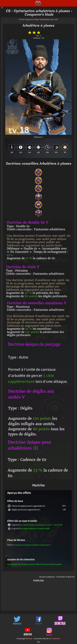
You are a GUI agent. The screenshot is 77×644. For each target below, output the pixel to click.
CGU (39, 642)
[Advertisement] (38, 597)
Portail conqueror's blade (29, 19)
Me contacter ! (54, 639)
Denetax (29, 639)
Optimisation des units (49, 19)
